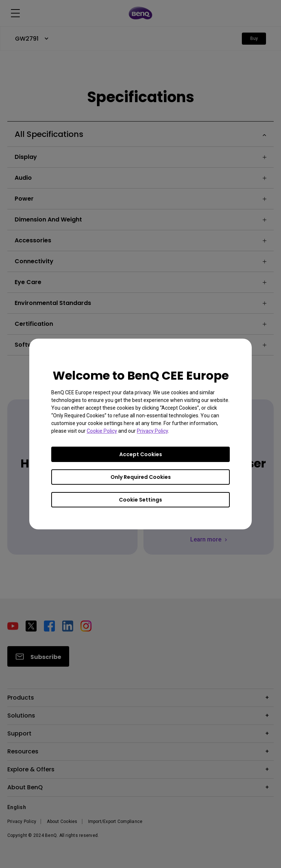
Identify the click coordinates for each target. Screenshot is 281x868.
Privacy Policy (152, 431)
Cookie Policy (102, 431)
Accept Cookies (141, 454)
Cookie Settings (140, 500)
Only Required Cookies (141, 477)
